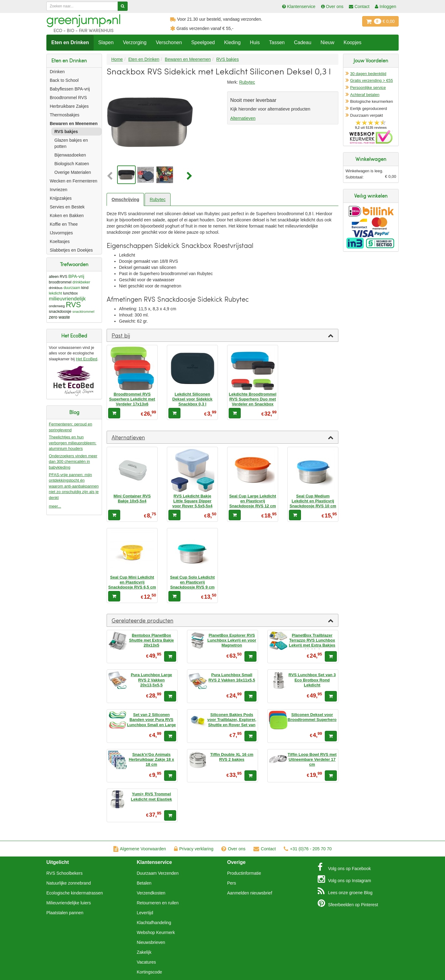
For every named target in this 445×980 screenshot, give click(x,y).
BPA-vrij (76, 276)
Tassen (277, 42)
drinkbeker (81, 282)
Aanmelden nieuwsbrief (250, 893)
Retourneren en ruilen (158, 903)
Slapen (106, 42)
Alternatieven (243, 118)
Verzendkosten (151, 893)
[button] (111, 176)
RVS (73, 305)
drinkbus (56, 288)
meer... (55, 506)
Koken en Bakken (67, 216)
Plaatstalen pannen (65, 913)
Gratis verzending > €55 (371, 80)
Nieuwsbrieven (151, 942)
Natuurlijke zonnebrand (69, 883)
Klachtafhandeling (154, 923)
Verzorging (135, 42)
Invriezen (59, 190)
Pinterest (348, 903)
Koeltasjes (60, 241)
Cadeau (303, 42)
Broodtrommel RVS (68, 98)
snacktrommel (83, 312)
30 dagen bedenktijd (368, 74)
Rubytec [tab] (157, 199)
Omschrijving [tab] (125, 199)
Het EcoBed (86, 359)
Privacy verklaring (194, 849)
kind (85, 288)
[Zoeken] (123, 6)
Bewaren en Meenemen (74, 124)
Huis (255, 42)
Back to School (64, 80)
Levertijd (145, 913)
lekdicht (55, 293)
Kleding (232, 42)
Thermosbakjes (65, 115)
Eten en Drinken (70, 42)
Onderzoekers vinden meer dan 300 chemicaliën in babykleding (73, 462)
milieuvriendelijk (67, 299)
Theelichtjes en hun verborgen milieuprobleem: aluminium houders (73, 443)
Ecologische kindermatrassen (75, 893)
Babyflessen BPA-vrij (70, 89)
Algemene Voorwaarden (140, 849)
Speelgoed (203, 42)
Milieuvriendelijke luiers (69, 903)
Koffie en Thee (64, 224)
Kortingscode (150, 972)
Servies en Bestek (67, 207)
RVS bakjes (66, 132)
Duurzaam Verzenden (158, 873)
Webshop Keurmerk (156, 932)
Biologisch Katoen (72, 164)
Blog (345, 891)
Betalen (144, 883)
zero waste (59, 317)
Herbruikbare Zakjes (69, 106)
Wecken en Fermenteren (74, 181)
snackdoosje (60, 311)
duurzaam (72, 288)
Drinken (57, 72)
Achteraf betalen (365, 95)
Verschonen (169, 42)
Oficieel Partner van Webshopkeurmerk (371, 137)
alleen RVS (58, 277)
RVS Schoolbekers (64, 873)
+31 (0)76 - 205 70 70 (308, 849)
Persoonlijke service (368, 88)
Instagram (344, 879)
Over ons (233, 849)
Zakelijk (144, 952)
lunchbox (70, 293)
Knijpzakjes (61, 198)
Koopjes (353, 42)
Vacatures (146, 962)
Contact (265, 849)
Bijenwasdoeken (70, 155)
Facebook (344, 867)
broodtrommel (60, 282)
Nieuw (327, 42)
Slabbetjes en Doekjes (71, 250)
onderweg (57, 306)
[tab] (222, 335)
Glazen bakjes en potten (71, 143)
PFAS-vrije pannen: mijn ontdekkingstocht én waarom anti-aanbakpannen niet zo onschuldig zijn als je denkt (74, 486)
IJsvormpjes (61, 233)
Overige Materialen (73, 172)
